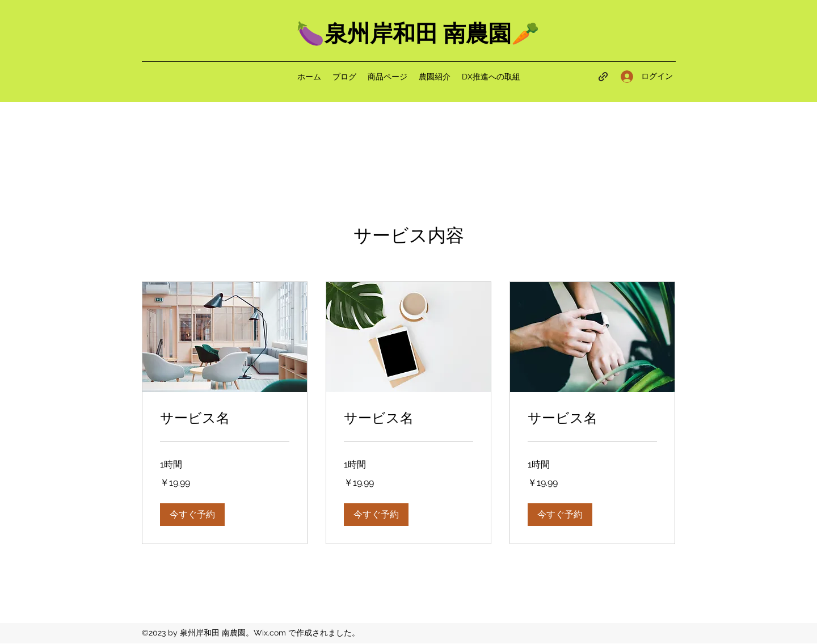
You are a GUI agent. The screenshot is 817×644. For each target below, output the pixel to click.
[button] (192, 515)
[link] (225, 419)
